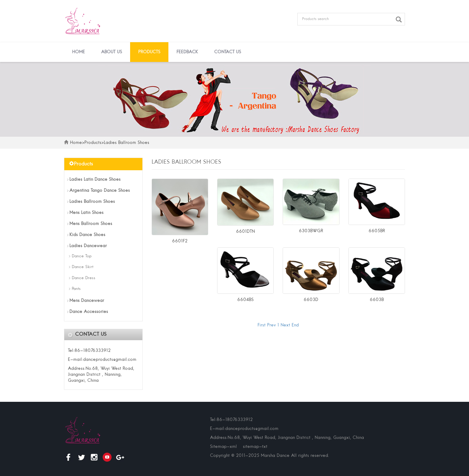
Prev (271, 325)
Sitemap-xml (223, 447)
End (295, 325)
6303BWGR (311, 231)
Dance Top (82, 256)
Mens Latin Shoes (86, 213)
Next (285, 325)
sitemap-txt (255, 447)
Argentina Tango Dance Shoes (100, 191)
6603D (311, 300)
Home (79, 52)
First (262, 325)
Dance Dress (84, 278)
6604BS (245, 300)
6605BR (377, 231)
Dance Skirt (83, 267)
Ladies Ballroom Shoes (127, 143)
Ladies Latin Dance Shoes (95, 180)
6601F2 (180, 241)
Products (149, 52)
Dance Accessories (89, 312)
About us (112, 52)
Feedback (187, 52)
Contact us (228, 52)
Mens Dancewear (87, 301)
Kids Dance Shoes (87, 235)
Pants (76, 289)
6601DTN (245, 232)
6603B (377, 300)
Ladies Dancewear (88, 246)
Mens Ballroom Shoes (91, 224)
